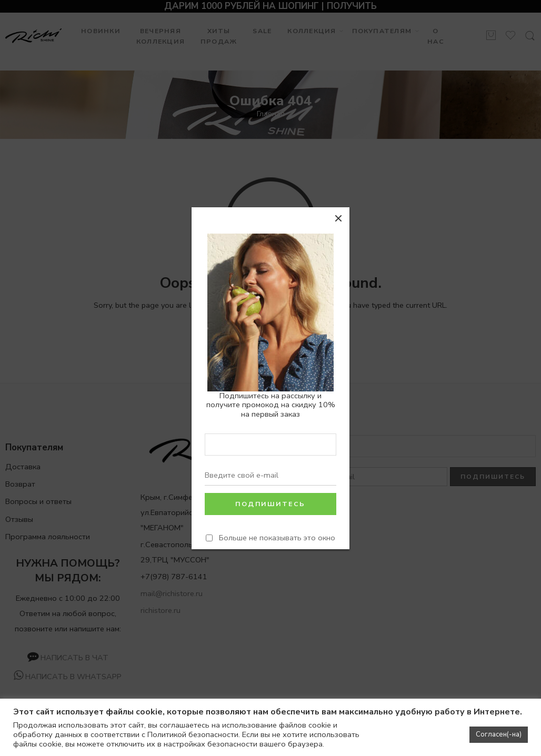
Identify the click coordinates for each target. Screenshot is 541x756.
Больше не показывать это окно (277, 537)
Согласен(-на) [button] (499, 734)
